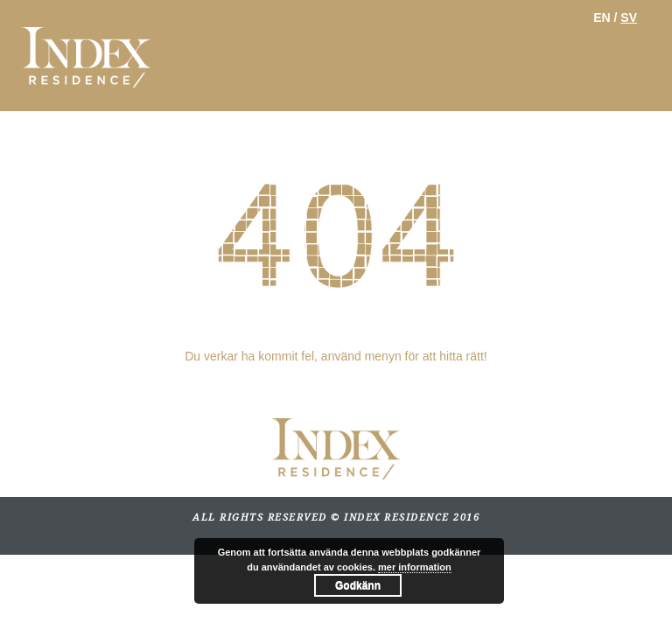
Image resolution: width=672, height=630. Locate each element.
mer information (415, 567)
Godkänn (358, 585)
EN (602, 17)
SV (629, 17)
